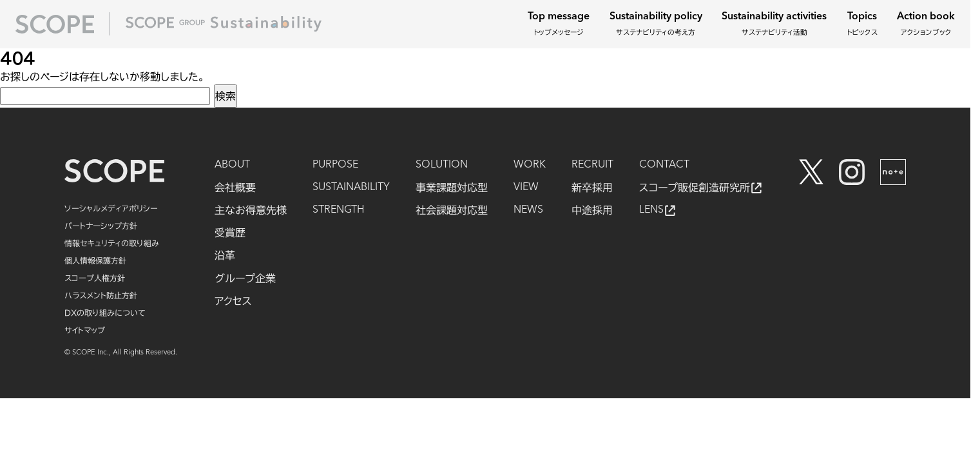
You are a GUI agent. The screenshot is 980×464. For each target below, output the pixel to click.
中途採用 (592, 210)
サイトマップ (85, 330)
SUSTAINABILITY (351, 188)
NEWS (528, 210)
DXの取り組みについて (105, 313)
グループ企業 (245, 278)
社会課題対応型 (452, 210)
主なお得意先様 (251, 210)
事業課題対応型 (452, 188)
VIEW (526, 188)
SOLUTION (442, 165)
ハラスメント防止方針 (101, 295)
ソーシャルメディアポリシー (111, 208)
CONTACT (664, 165)
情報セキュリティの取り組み (112, 243)
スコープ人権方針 (95, 278)
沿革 (225, 255)
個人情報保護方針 (95, 260)
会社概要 (235, 188)
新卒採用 (592, 188)
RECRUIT (592, 165)
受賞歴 (230, 233)
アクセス (233, 301)
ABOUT (232, 165)
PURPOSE (335, 165)
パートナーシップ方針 (101, 226)
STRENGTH (338, 210)
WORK (530, 165)
